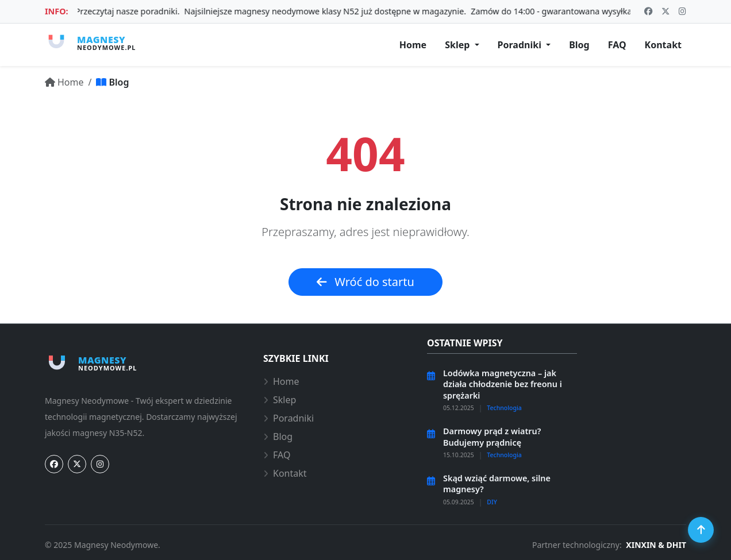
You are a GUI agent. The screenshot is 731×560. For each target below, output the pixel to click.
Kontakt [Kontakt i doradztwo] (663, 45)
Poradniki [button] (521, 45)
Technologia (504, 408)
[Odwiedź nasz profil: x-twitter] (665, 11)
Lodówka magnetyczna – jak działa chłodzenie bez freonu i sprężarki (503, 384)
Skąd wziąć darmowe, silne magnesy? (497, 484)
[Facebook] (54, 464)
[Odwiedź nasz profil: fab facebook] (648, 11)
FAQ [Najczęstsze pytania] (617, 45)
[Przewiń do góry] (701, 530)
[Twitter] (77, 464)
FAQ (277, 455)
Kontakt (285, 473)
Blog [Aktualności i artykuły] (579, 45)
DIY (492, 502)
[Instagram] (100, 464)
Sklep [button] (458, 45)
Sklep (280, 400)
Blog (278, 437)
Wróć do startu (365, 282)
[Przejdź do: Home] (64, 82)
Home (281, 381)
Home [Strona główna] (413, 45)
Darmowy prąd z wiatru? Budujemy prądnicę (492, 437)
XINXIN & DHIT (656, 545)
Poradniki (288, 418)
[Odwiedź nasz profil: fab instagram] (682, 11)
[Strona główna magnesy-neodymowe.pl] (90, 43)
